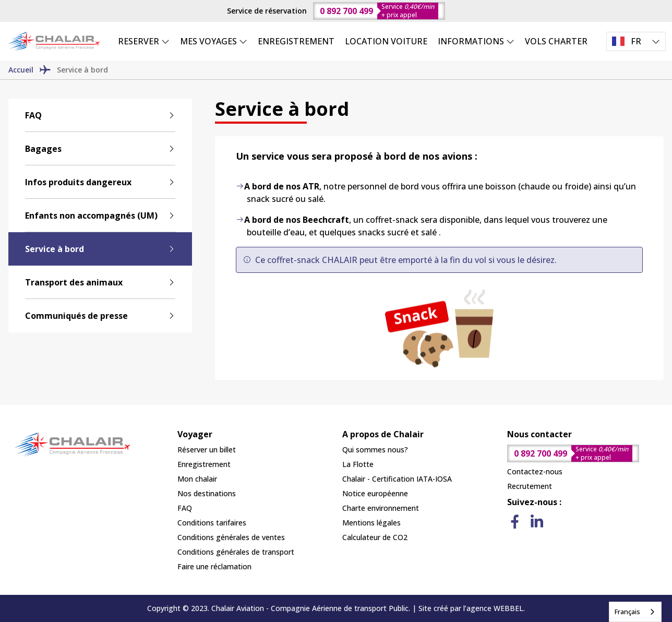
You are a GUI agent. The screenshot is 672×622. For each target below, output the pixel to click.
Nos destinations (207, 493)
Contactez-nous (535, 471)
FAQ (185, 508)
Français (627, 612)
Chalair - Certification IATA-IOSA (397, 479)
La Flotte (358, 464)
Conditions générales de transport (236, 552)
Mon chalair (197, 479)
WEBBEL (508, 608)
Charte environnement (381, 508)
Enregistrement (204, 464)
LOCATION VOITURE (386, 41)
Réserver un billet (207, 450)
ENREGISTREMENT (296, 41)
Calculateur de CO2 (375, 537)
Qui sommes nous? (375, 450)
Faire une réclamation (214, 566)
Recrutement (530, 486)
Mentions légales (371, 523)
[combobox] (635, 612)
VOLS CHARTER (556, 41)
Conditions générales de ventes (231, 537)
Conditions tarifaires (212, 523)
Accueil (21, 70)
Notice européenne (375, 493)
